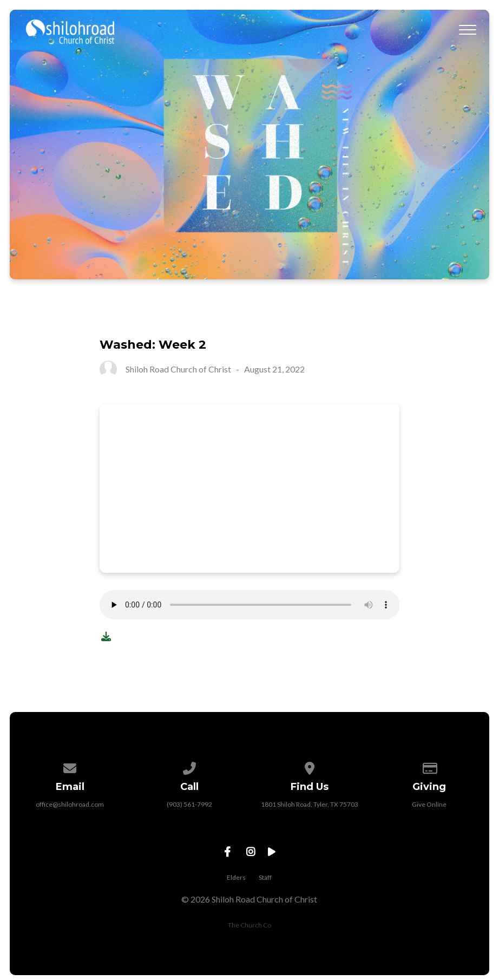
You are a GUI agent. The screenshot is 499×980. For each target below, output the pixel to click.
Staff (265, 877)
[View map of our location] (310, 766)
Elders (236, 877)
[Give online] (429, 766)
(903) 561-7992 (189, 804)
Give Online (429, 804)
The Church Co (250, 925)
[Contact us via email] (70, 766)
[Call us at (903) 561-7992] (189, 766)
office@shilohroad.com (70, 804)
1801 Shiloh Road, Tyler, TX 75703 (310, 804)
